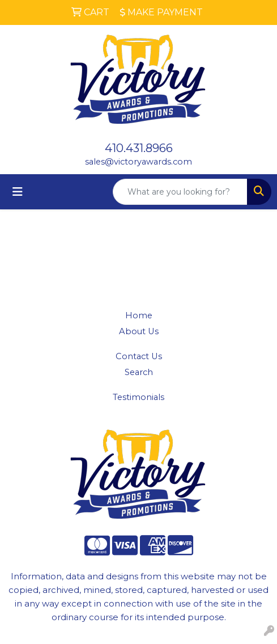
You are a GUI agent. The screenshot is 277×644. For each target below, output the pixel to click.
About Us (139, 331)
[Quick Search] (180, 192)
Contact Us (139, 356)
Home (139, 315)
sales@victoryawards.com (138, 162)
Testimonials (138, 397)
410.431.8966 (139, 148)
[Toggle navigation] (18, 192)
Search (139, 372)
